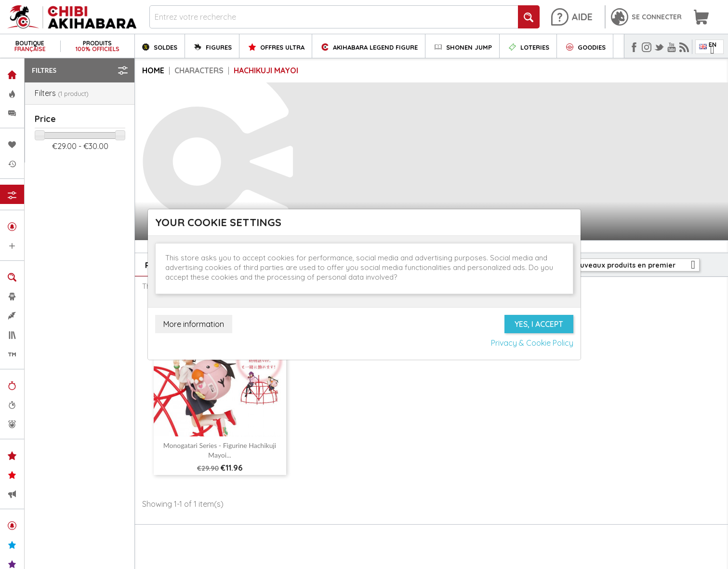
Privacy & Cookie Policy (532, 343)
